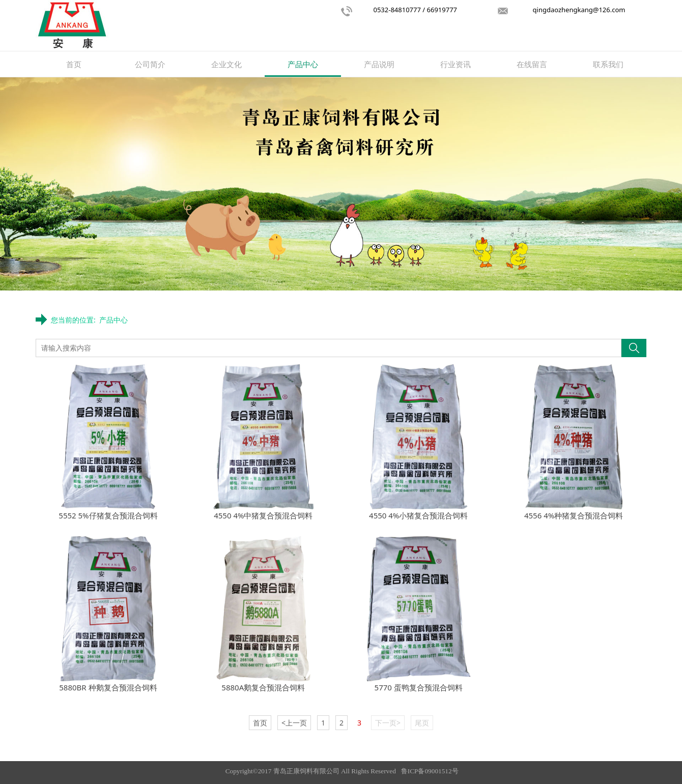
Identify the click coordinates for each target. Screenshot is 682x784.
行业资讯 (456, 64)
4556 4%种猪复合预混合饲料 (574, 515)
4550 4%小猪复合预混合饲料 (418, 515)
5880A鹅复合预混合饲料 (263, 687)
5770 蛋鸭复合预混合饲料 (419, 687)
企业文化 (226, 64)
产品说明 (379, 64)
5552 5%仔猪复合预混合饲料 (108, 515)
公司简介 (150, 64)
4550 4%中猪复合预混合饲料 (263, 515)
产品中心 (303, 64)
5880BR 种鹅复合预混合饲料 (108, 687)
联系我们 (608, 64)
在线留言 (532, 64)
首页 (74, 64)
